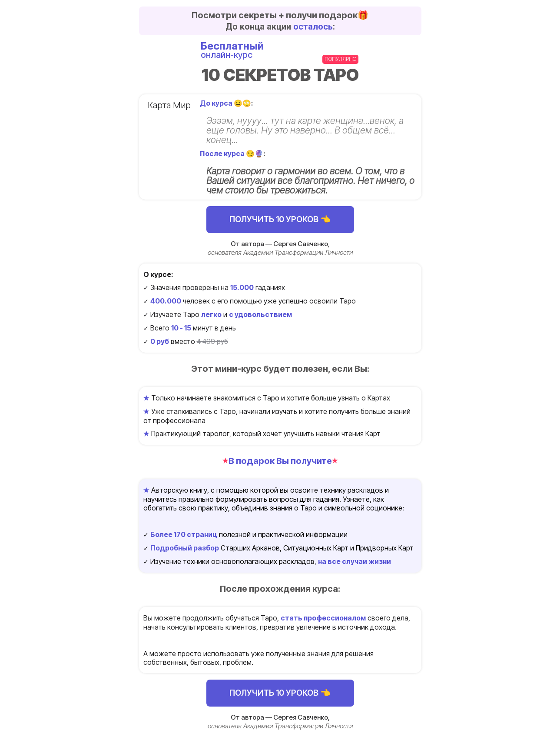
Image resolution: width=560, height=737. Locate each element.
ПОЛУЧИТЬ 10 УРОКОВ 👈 (280, 219)
